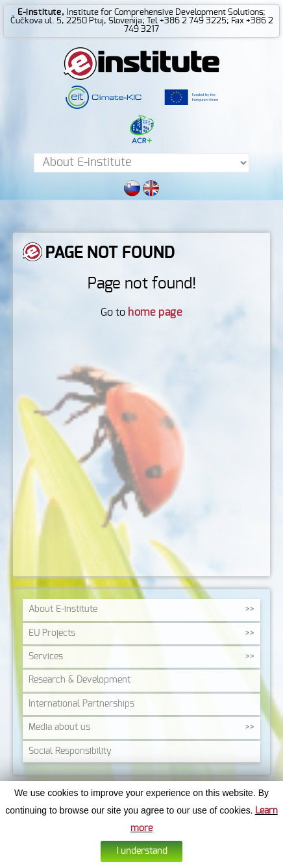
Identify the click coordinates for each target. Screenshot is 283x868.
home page (155, 312)
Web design (205, 859)
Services (46, 657)
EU (52, 633)
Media (59, 727)
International (81, 704)
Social (70, 751)
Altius (237, 859)
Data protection (156, 859)
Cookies (113, 859)
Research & (80, 680)
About (63, 609)
